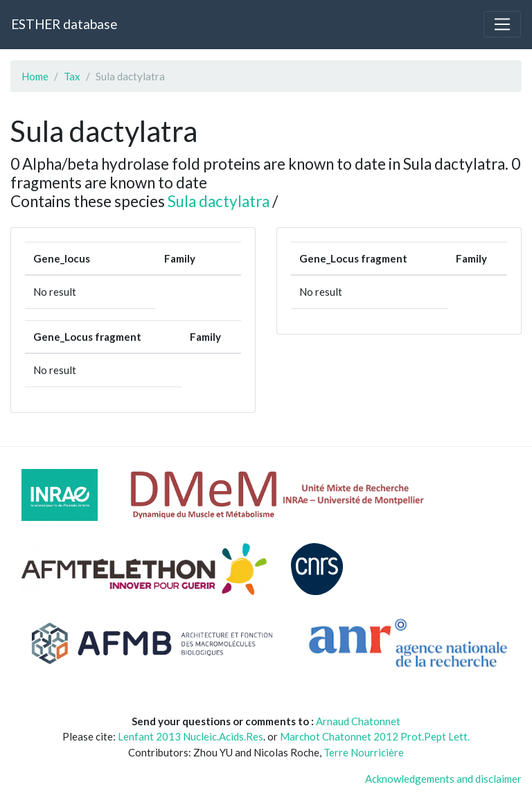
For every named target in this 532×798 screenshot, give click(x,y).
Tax (72, 76)
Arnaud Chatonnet (358, 721)
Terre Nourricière (364, 752)
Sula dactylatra (219, 201)
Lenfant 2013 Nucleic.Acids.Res (190, 736)
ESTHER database (64, 24)
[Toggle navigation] (502, 24)
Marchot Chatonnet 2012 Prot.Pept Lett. (375, 736)
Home (35, 76)
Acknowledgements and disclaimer (443, 779)
